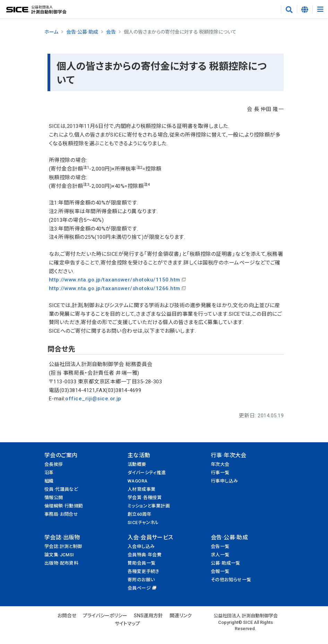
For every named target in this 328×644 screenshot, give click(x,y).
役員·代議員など (61, 489)
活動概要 (137, 464)
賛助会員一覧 (141, 563)
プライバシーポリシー (105, 616)
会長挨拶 (54, 464)
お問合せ (67, 616)
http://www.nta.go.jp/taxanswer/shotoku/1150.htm (115, 280)
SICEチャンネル (143, 523)
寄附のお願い (141, 580)
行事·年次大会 (229, 455)
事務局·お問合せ (61, 514)
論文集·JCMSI (59, 555)
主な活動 (139, 455)
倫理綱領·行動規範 (64, 506)
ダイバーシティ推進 (147, 473)
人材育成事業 (141, 489)
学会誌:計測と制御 (63, 546)
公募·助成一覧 (226, 563)
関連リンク (181, 616)
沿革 (49, 473)
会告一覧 (220, 546)
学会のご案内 (61, 455)
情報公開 (54, 498)
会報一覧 (220, 571)
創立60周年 (139, 514)
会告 (111, 32)
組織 (49, 481)
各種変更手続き (144, 571)
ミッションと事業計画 (149, 506)
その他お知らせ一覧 (231, 580)
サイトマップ (127, 624)
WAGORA (137, 481)
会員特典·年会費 (145, 555)
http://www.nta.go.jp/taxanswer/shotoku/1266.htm (115, 288)
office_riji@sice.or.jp (93, 399)
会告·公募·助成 (82, 32)
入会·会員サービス (150, 537)
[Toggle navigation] (320, 9)
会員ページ (139, 588)
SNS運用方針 (148, 616)
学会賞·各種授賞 (145, 498)
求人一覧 (220, 555)
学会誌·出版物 (62, 537)
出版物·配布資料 (61, 563)
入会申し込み (141, 546)
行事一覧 (220, 473)
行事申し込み (224, 481)
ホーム (51, 32)
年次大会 (220, 464)
